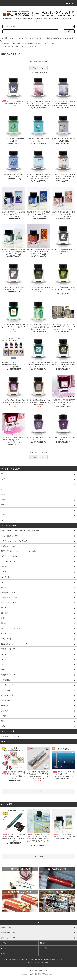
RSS (43, 962)
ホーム (4, 47)
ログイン (4, 948)
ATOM (47, 962)
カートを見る (44, 948)
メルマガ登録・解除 (34, 962)
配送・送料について (28, 960)
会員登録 (42, 943)
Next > (43, 68)
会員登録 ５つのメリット (11, 736)
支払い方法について (15, 960)
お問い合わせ (5, 953)
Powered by (38, 974)
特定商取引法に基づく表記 (52, 960)
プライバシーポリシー (67, 960)
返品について (39, 960)
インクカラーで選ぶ (19, 47)
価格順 (41, 61)
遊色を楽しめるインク (32, 47)
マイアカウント (6, 943)
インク (10, 47)
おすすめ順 (33, 61)
